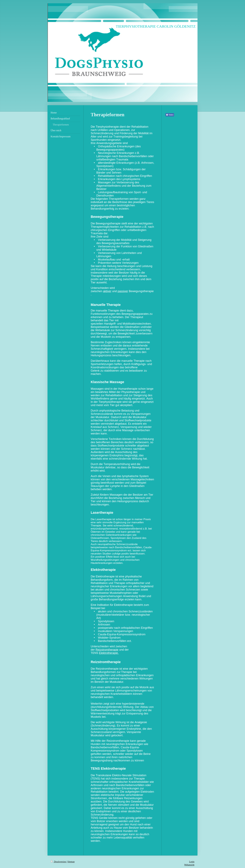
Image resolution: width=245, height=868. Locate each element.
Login (192, 862)
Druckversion (59, 862)
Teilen (170, 115)
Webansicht (189, 865)
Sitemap (71, 862)
